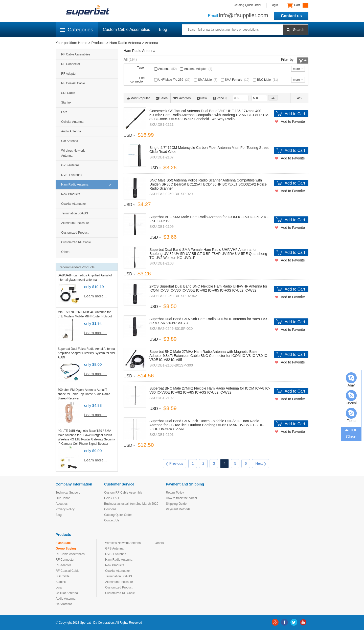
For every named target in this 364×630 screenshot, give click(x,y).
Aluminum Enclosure (75, 223)
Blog (163, 29)
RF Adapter (69, 74)
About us (62, 504)
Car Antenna (70, 141)
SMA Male (206, 80)
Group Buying (66, 548)
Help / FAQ (112, 498)
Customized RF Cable (76, 242)
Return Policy (175, 493)
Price (220, 98)
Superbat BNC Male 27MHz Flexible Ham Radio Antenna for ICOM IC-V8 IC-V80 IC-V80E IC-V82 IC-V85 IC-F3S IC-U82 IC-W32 (210, 390)
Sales (162, 98)
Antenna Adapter (197, 69)
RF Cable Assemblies (76, 54)
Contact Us (112, 520)
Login (274, 5)
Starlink (66, 103)
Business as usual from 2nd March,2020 (131, 504)
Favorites (182, 98)
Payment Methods (178, 509)
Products (98, 43)
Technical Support (68, 493)
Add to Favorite (293, 121)
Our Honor (63, 498)
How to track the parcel (181, 498)
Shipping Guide (176, 504)
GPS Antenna (70, 165)
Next (261, 463)
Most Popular (138, 98)
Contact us (291, 16)
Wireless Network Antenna (73, 153)
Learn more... (95, 296)
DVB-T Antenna (72, 175)
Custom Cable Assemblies (127, 29)
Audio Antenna (71, 131)
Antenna (151, 43)
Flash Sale (63, 543)
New (202, 98)
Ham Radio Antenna (125, 43)
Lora (64, 112)
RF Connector (71, 64)
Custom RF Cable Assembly (123, 493)
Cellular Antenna (72, 122)
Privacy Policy (65, 509)
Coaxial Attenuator (74, 204)
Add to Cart (295, 114)
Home (83, 43)
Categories (77, 29)
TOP (351, 430)
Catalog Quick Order (248, 5)
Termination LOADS (75, 213)
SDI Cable (68, 93)
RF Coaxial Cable (73, 83)
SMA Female (236, 80)
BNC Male (266, 80)
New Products (71, 194)
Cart (298, 5)
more (296, 69)
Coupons (110, 509)
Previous (175, 463)
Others (66, 252)
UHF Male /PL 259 (173, 80)
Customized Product (75, 233)
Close (351, 437)
